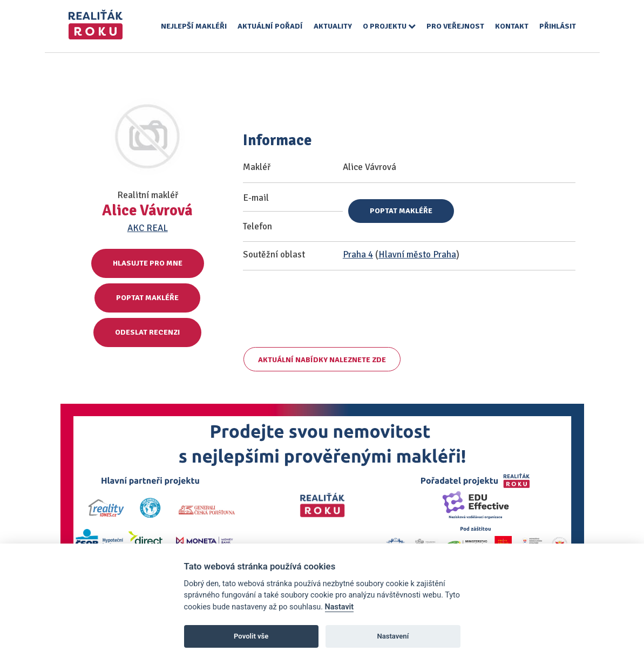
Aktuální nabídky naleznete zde (322, 360)
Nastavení (393, 636)
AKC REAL (148, 228)
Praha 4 (358, 255)
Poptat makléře (147, 298)
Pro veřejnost (455, 26)
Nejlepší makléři (194, 26)
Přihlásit (558, 26)
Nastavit (340, 607)
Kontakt (512, 26)
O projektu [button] (389, 26)
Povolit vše (251, 636)
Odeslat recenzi (147, 332)
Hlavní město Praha (417, 255)
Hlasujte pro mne (148, 263)
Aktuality (333, 26)
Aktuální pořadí (270, 26)
